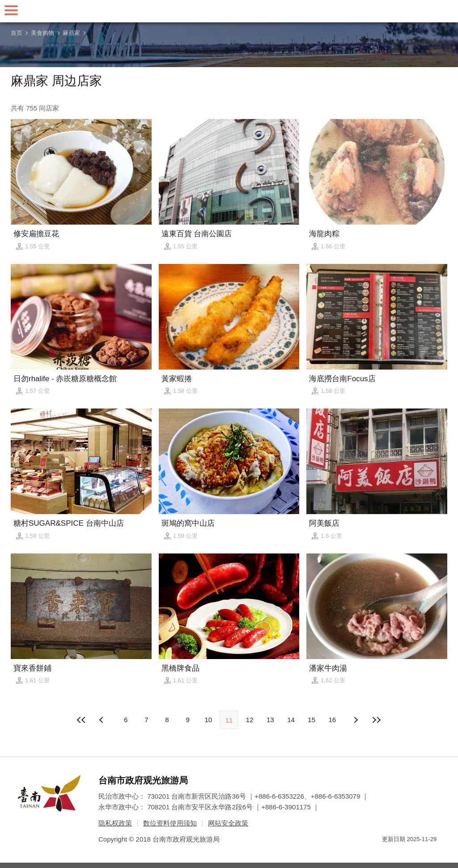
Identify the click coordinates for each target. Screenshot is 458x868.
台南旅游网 (229, 11)
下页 (102, 720)
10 (208, 720)
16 (333, 720)
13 (270, 720)
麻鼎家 (71, 33)
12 (250, 720)
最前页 (82, 720)
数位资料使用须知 (170, 823)
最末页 (376, 720)
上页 (356, 720)
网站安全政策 (228, 823)
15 (312, 720)
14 (291, 720)
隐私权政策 (115, 823)
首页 (17, 33)
